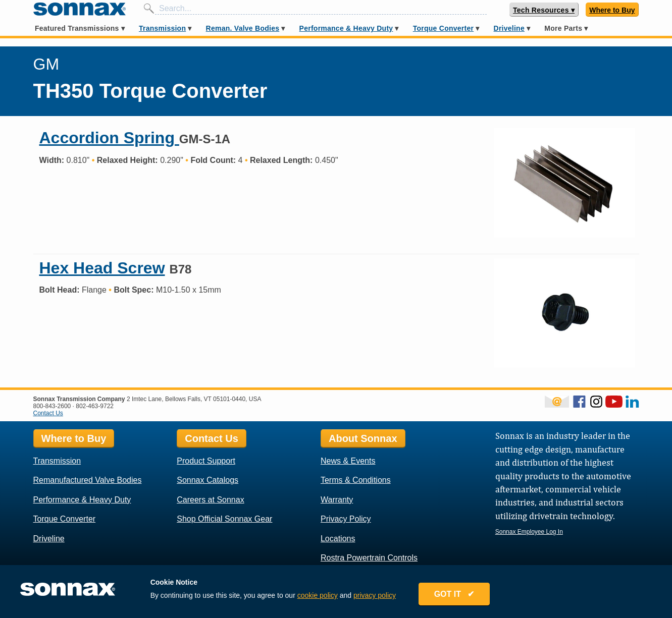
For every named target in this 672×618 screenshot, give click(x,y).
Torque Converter (443, 28)
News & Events (348, 461)
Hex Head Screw (102, 268)
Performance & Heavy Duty (346, 28)
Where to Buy (612, 10)
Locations (338, 539)
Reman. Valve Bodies (243, 28)
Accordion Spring (109, 138)
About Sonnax (363, 438)
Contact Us (48, 413)
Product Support (206, 461)
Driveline (509, 28)
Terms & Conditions (356, 480)
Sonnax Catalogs (208, 480)
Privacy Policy (346, 519)
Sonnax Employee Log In (529, 532)
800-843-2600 (52, 406)
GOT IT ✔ (454, 594)
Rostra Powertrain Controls (369, 558)
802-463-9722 (95, 406)
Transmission (162, 28)
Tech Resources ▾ (544, 10)
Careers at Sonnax (210, 500)
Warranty (337, 500)
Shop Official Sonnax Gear (224, 519)
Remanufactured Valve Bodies (88, 480)
